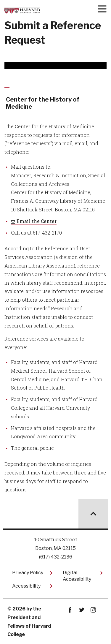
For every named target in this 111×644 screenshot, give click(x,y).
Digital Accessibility (77, 576)
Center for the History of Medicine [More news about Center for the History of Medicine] (43, 103)
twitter (82, 610)
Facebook (70, 610)
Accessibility (26, 586)
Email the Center (37, 221)
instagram (93, 610)
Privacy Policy (28, 573)
